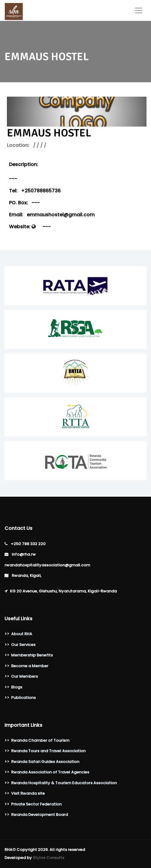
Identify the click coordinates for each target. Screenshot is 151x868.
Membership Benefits (32, 655)
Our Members (24, 676)
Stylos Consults (48, 858)
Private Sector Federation (36, 804)
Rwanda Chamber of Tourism (40, 740)
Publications (23, 698)
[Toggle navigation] (139, 10)
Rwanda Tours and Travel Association (48, 751)
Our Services (23, 645)
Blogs (17, 687)
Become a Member (30, 666)
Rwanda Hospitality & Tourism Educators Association (64, 783)
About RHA (22, 634)
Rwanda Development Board (39, 815)
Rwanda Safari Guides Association (45, 762)
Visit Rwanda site (28, 793)
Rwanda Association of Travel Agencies (50, 772)
